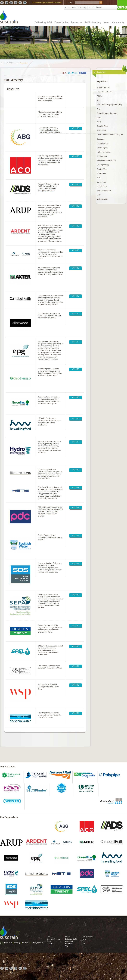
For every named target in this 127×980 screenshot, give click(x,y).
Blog (84, 941)
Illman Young (102, 156)
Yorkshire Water (103, 199)
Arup (99, 109)
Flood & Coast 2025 (104, 92)
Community (118, 22)
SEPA (99, 178)
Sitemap (17, 943)
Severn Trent (102, 182)
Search (70, 3)
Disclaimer (26, 943)
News (107, 22)
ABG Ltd (100, 96)
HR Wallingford (102, 148)
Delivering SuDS (43, 22)
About (91, 7)
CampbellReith (102, 126)
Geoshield (101, 139)
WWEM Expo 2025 (104, 87)
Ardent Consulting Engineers (107, 113)
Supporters (24, 63)
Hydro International (104, 152)
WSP (99, 195)
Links (84, 943)
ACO (99, 100)
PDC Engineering (103, 165)
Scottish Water (102, 169)
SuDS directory (93, 22)
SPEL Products (102, 186)
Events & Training (79, 7)
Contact (99, 7)
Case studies (61, 22)
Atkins (99, 118)
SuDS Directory (12, 63)
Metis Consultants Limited (106, 161)
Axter (99, 122)
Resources (77, 22)
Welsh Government (104, 191)
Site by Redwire (37, 943)
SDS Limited (101, 173)
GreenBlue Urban (103, 143)
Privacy (68, 937)
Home (67, 7)
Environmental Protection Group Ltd (110, 135)
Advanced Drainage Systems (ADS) (109, 105)
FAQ (67, 946)
